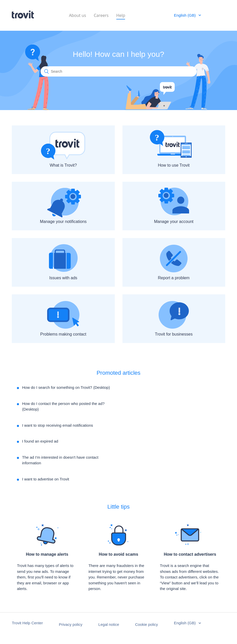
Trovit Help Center (27, 623)
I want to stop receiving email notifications (58, 425)
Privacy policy (71, 624)
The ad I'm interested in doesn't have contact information (60, 460)
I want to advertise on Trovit (45, 479)
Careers (101, 15)
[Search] (119, 71)
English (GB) (185, 15)
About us (78, 15)
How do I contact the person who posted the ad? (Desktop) (63, 406)
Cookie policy (146, 624)
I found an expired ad (40, 441)
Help (121, 15)
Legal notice (109, 624)
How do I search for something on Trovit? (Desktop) (66, 387)
